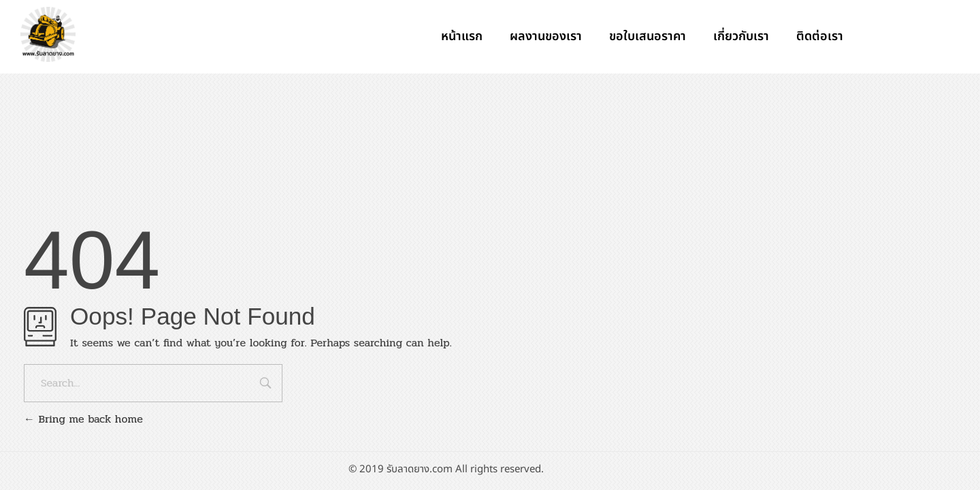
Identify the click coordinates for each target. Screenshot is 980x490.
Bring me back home (83, 419)
